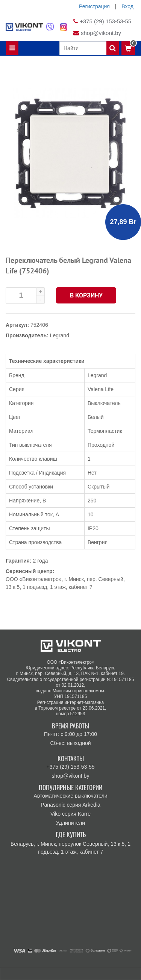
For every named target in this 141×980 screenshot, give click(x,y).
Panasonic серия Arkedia (70, 805)
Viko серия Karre (70, 814)
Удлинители (70, 823)
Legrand (60, 335)
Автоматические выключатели (70, 796)
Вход (127, 6)
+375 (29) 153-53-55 (105, 21)
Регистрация (94, 6)
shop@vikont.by (101, 33)
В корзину (86, 295)
